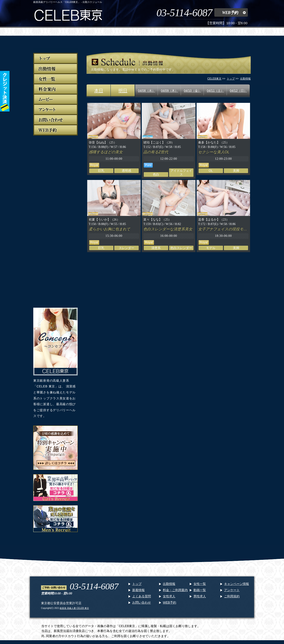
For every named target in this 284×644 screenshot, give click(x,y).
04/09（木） (169, 91)
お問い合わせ (142, 602)
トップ (137, 584)
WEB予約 (230, 13)
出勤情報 (169, 584)
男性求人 (200, 596)
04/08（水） (147, 91)
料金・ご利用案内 (175, 590)
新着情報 (138, 590)
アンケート (232, 590)
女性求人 (169, 596)
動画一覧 (200, 590)
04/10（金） (192, 91)
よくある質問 (142, 596)
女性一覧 (200, 584)
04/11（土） (215, 91)
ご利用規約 (232, 596)
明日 (123, 91)
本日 (99, 91)
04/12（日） (238, 91)
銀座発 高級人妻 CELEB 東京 (74, 608)
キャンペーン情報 (237, 584)
